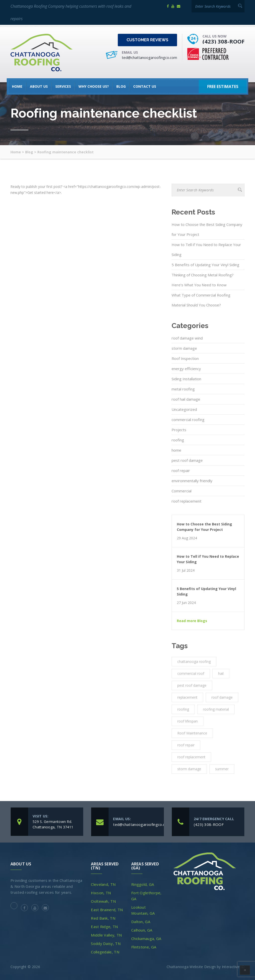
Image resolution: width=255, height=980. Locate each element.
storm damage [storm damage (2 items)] (189, 769)
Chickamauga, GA (146, 938)
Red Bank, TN (103, 918)
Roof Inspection (185, 358)
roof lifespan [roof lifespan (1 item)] (188, 721)
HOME (17, 86)
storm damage (184, 348)
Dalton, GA (141, 922)
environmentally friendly (192, 481)
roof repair (181, 470)
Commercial (182, 491)
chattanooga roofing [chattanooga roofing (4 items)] (194, 661)
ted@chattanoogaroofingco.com (149, 57)
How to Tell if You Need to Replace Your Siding (206, 250)
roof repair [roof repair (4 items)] (186, 745)
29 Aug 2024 (187, 538)
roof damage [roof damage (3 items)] (222, 697)
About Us (39, 86)
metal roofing (183, 389)
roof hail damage (186, 399)
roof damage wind (187, 338)
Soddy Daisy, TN (106, 943)
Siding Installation (186, 379)
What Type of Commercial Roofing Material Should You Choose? (201, 300)
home (176, 450)
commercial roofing (188, 420)
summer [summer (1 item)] (222, 769)
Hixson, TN (101, 893)
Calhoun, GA (142, 930)
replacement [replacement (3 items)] (187, 697)
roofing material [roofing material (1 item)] (216, 709)
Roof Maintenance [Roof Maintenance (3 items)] (192, 733)
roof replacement (187, 501)
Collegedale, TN (105, 952)
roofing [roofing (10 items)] (183, 709)
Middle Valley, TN (106, 935)
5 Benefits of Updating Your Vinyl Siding (205, 265)
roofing (178, 440)
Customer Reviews (147, 40)
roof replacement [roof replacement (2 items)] (191, 757)
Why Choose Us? (94, 86)
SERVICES (63, 86)
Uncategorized (184, 409)
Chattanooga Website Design (191, 967)
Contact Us (145, 86)
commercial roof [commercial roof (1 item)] (191, 673)
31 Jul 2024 (186, 570)
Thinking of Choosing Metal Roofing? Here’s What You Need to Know (203, 280)
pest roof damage (187, 460)
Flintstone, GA (144, 947)
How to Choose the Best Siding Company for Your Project (207, 229)
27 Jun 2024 (186, 603)
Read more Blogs (192, 621)
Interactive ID (233, 967)
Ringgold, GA (143, 884)
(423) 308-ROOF (223, 41)
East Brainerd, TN (107, 910)
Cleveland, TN (103, 884)
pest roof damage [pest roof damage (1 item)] (192, 685)
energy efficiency (186, 369)
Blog (121, 86)
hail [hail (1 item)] (221, 673)
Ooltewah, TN (103, 901)
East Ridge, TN (104, 927)
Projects (179, 430)
